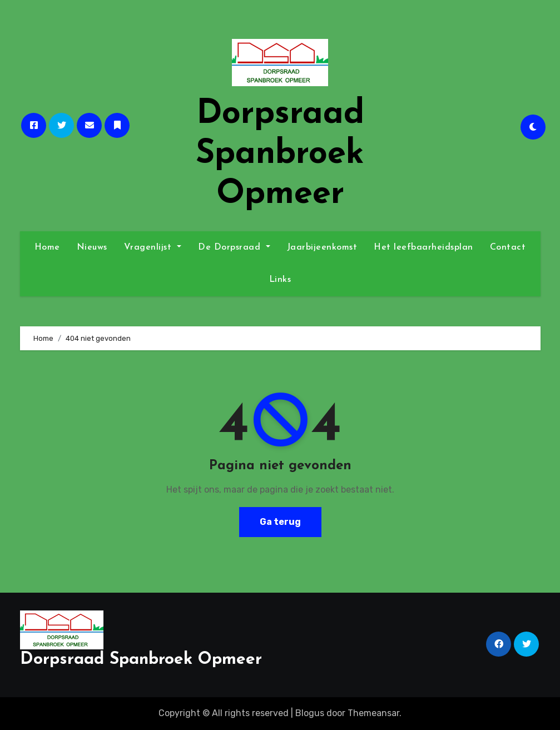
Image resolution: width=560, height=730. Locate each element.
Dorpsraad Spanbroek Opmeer (280, 155)
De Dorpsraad (234, 247)
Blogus (310, 713)
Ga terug (280, 522)
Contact (508, 247)
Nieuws (92, 247)
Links (280, 280)
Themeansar (373, 713)
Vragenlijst (153, 247)
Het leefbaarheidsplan (423, 247)
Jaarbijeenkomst (322, 247)
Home (47, 247)
